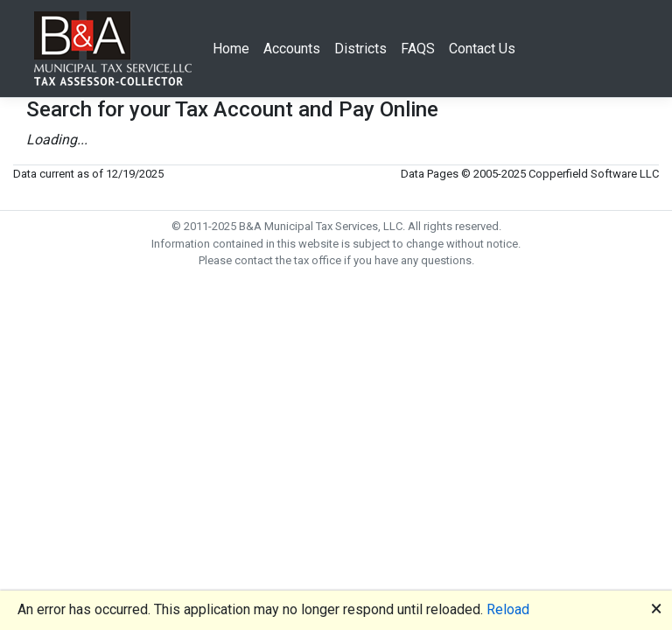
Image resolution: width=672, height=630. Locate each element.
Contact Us (482, 49)
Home (231, 49)
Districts (360, 49)
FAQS (418, 49)
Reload (508, 609)
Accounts (292, 49)
